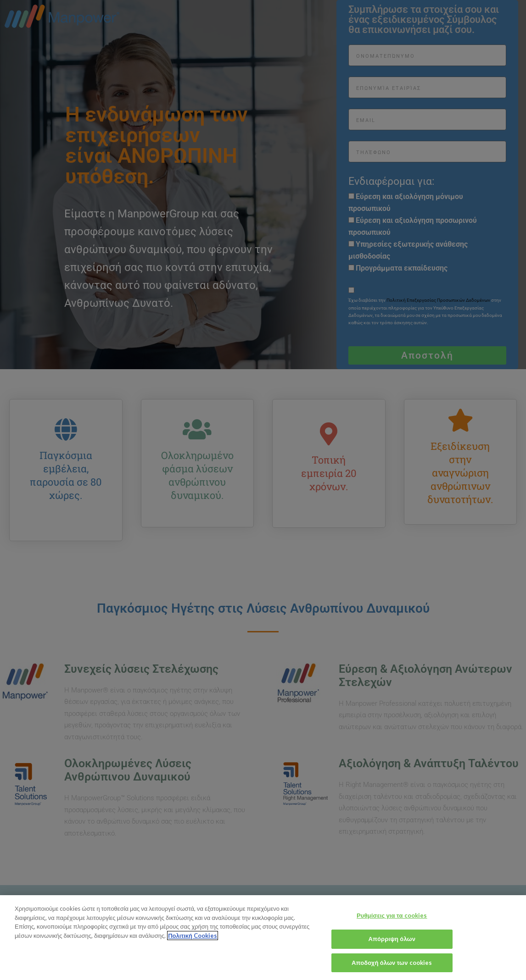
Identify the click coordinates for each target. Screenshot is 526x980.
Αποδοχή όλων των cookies (392, 969)
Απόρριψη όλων (392, 945)
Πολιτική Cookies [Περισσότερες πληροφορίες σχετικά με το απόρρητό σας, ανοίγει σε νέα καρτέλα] (193, 942)
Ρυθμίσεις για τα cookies (392, 922)
